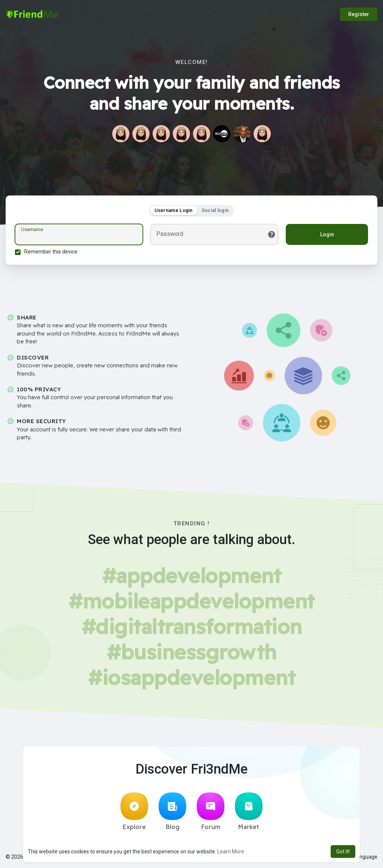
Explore (134, 811)
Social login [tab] (215, 210)
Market (249, 811)
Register (359, 14)
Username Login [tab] (174, 210)
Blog (172, 811)
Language (363, 857)
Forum (211, 811)
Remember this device (51, 252)
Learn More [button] (231, 852)
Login (327, 234)
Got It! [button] (343, 852)
